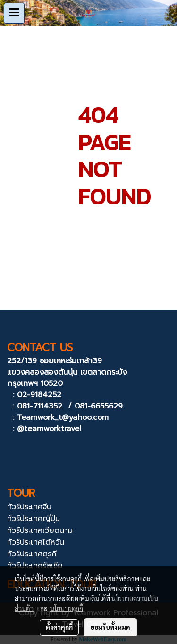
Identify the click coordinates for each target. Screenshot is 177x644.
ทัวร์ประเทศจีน (29, 507)
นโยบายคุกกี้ (67, 608)
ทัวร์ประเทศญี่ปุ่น (34, 519)
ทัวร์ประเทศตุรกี (32, 554)
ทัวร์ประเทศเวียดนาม (40, 530)
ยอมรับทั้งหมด (110, 627)
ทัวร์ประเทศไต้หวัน (36, 542)
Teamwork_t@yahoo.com (63, 417)
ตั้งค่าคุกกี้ (59, 627)
